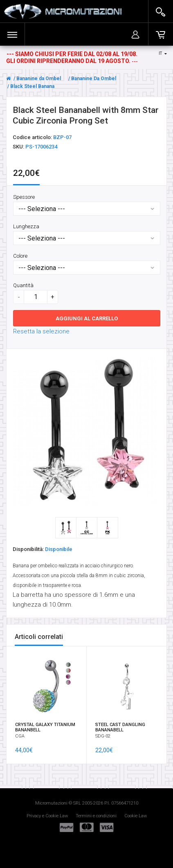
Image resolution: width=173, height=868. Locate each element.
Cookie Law (136, 816)
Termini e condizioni (96, 816)
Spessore (24, 197)
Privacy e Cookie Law (47, 816)
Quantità (23, 285)
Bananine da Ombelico (42, 79)
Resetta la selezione (41, 331)
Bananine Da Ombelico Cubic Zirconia (115, 79)
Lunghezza (26, 226)
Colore (20, 255)
